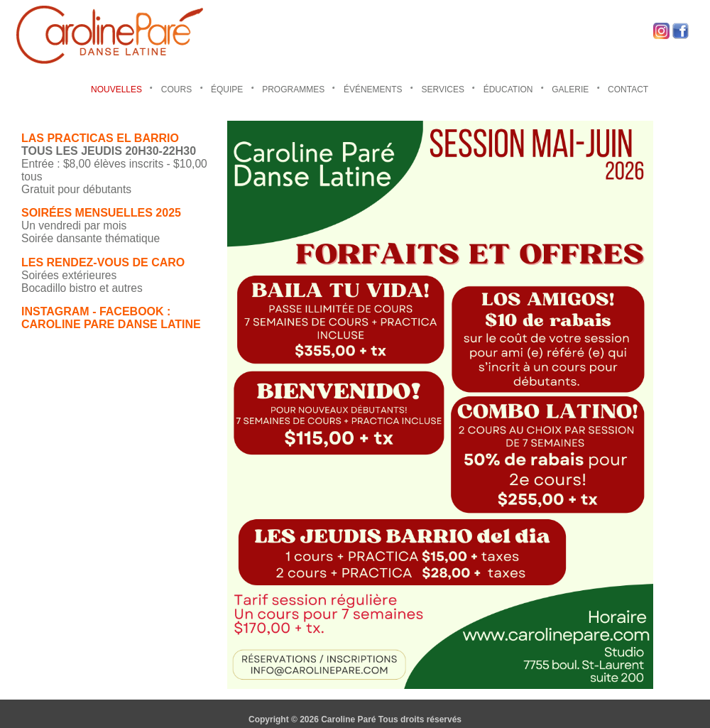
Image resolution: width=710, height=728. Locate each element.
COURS (176, 89)
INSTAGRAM (55, 311)
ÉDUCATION (508, 89)
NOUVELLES (116, 89)
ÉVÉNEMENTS (373, 89)
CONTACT (628, 89)
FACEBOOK (132, 311)
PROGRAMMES (293, 89)
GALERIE (570, 89)
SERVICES (442, 89)
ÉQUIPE (227, 89)
